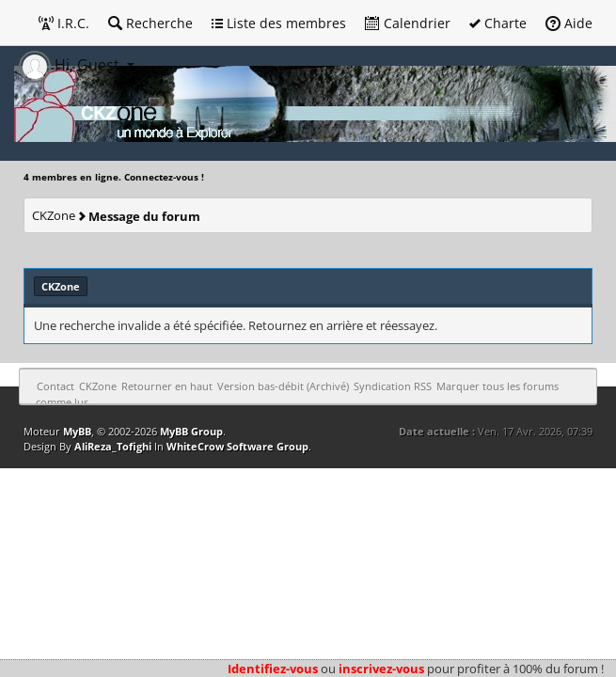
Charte (498, 23)
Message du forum (144, 216)
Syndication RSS (393, 386)
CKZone (54, 215)
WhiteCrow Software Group (237, 446)
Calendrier (408, 23)
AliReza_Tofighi (113, 446)
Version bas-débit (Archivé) (283, 386)
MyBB (77, 431)
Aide (569, 23)
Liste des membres (279, 23)
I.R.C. (64, 23)
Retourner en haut (167, 386)
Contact (55, 386)
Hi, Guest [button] (71, 65)
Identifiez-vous (273, 669)
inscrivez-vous (381, 669)
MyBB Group (191, 431)
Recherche (150, 23)
